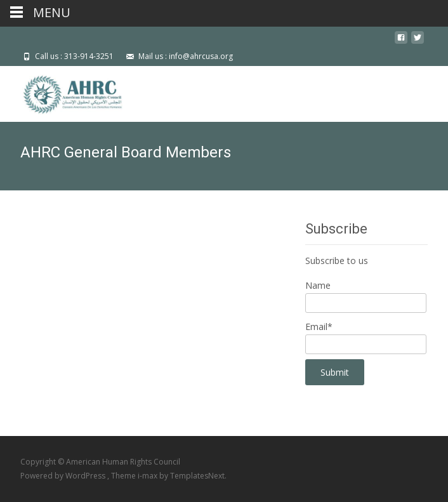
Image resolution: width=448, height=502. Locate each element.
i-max (148, 476)
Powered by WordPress (64, 476)
